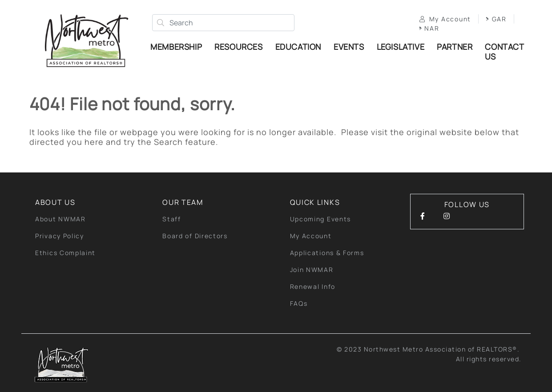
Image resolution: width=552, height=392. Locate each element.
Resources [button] (238, 47)
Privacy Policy (60, 236)
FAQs (299, 303)
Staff (172, 219)
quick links (315, 202)
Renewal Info (313, 286)
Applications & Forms (327, 253)
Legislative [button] (401, 47)
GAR (496, 19)
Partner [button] (455, 47)
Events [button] (349, 47)
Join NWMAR (312, 270)
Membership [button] (176, 47)
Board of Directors (195, 236)
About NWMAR (60, 219)
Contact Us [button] (504, 52)
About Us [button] (55, 202)
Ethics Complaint (65, 253)
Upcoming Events (321, 219)
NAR (429, 28)
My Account (445, 19)
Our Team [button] (183, 202)
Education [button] (298, 47)
